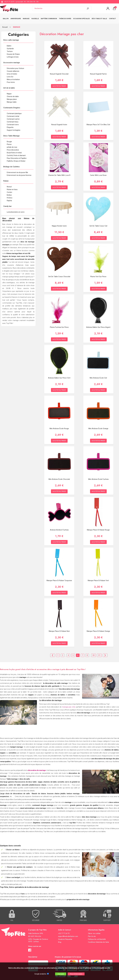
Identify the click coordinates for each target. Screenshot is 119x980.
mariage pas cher (69, 705)
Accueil (5, 25)
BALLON (6, 18)
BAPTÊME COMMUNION (49, 18)
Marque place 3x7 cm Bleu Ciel (98, 122)
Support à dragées (14, 128)
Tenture (10, 49)
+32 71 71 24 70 (9, 2)
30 (94, 653)
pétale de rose (12, 145)
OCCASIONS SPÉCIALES (82, 18)
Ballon (9, 44)
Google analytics (40, 974)
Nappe (9, 91)
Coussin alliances (13, 69)
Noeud (9, 184)
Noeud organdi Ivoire (59, 122)
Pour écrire (11, 80)
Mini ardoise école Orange (98, 426)
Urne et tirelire (12, 72)
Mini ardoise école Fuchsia (98, 477)
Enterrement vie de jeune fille (17, 170)
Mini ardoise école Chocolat (59, 477)
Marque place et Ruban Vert (98, 578)
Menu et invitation (13, 77)
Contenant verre (13, 122)
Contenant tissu (13, 120)
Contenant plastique (14, 111)
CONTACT (113, 18)
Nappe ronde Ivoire (59, 224)
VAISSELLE (35, 18)
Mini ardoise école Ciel (98, 376)
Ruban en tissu (12, 187)
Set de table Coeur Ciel (98, 224)
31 (99, 653)
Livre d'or (10, 74)
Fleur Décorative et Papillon (17, 156)
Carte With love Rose (98, 173)
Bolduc (9, 193)
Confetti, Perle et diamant (16, 153)
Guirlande (10, 46)
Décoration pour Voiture (15, 66)
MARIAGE (26, 18)
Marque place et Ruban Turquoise (59, 578)
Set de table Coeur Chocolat (59, 274)
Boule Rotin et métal (14, 150)
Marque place (12, 97)
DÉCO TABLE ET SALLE (100, 18)
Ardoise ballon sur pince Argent (98, 325)
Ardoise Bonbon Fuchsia (59, 528)
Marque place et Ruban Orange (98, 629)
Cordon (9, 190)
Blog (60, 940)
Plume (9, 142)
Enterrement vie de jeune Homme (19, 173)
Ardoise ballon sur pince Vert (59, 376)
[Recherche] (60, 8)
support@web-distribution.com (68, 934)
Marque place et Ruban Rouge (98, 528)
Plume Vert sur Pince (98, 274)
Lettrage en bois (13, 55)
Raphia (9, 198)
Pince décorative (13, 148)
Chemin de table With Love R (59, 173)
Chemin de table (13, 94)
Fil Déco (10, 196)
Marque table (12, 100)
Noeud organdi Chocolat (59, 72)
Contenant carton (13, 117)
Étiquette (10, 125)
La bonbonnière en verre (16, 210)
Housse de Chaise (13, 52)
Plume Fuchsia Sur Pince (59, 325)
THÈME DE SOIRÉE (65, 18)
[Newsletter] (38, 961)
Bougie (9, 139)
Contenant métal (13, 114)
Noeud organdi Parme (98, 72)
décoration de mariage (37, 768)
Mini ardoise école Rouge (59, 426)
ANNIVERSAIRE (16, 18)
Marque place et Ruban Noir (59, 629)
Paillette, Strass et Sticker (16, 159)
